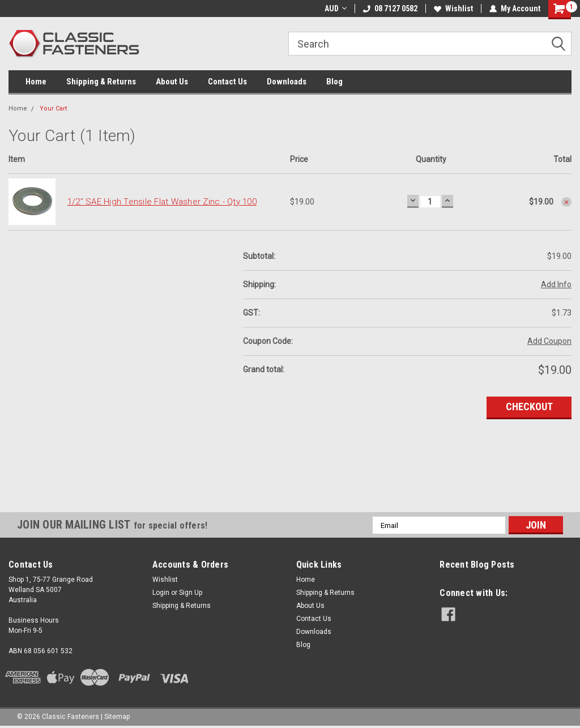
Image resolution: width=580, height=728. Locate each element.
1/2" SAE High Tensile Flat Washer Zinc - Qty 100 (162, 202)
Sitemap (117, 717)
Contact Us (227, 82)
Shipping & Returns (101, 82)
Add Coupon (549, 341)
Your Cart (53, 108)
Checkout (529, 406)
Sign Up (191, 593)
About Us (172, 82)
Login (161, 593)
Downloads (287, 82)
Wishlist (453, 8)
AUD (336, 8)
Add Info (556, 284)
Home (36, 82)
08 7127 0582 (390, 8)
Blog (334, 82)
